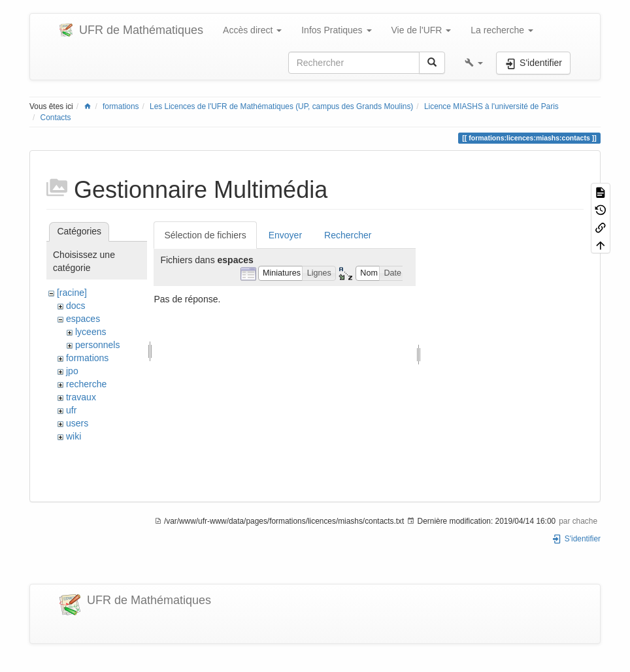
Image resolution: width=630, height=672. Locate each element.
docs (76, 306)
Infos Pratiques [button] (336, 30)
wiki (74, 436)
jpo (72, 371)
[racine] (72, 293)
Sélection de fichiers (205, 235)
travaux (81, 397)
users (77, 423)
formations (121, 106)
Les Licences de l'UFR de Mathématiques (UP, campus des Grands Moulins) (281, 106)
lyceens (91, 332)
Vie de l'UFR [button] (422, 30)
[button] (474, 63)
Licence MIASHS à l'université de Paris (491, 106)
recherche (86, 384)
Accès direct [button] (252, 30)
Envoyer (285, 235)
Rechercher (348, 235)
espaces (83, 319)
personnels (98, 345)
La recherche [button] (502, 30)
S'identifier (576, 539)
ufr (71, 410)
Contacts (56, 118)
